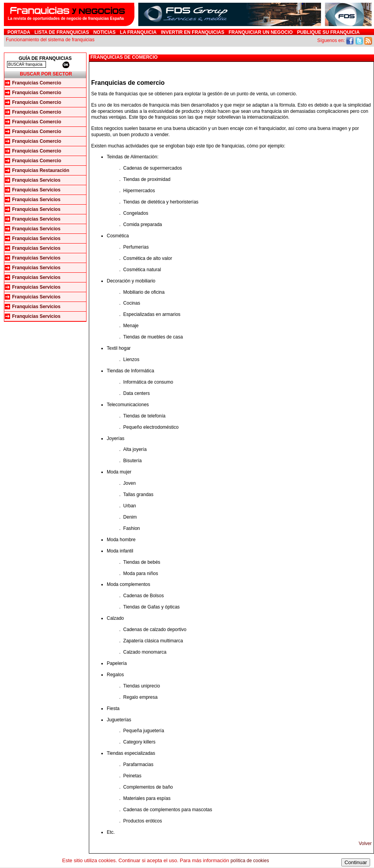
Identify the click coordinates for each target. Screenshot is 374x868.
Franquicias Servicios (36, 180)
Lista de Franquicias (62, 32)
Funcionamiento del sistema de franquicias (50, 40)
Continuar (356, 862)
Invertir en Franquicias (193, 32)
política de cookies (250, 861)
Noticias (104, 32)
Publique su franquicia (328, 32)
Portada (19, 32)
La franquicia (138, 32)
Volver (365, 843)
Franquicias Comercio (37, 83)
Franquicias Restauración (41, 170)
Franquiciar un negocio (261, 32)
